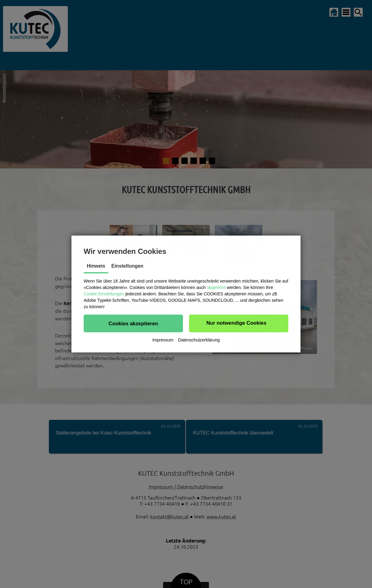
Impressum (163, 340)
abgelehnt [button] (216, 287)
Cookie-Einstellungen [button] (104, 294)
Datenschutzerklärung (199, 340)
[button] (133, 323)
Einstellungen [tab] (127, 266)
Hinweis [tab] (96, 266)
